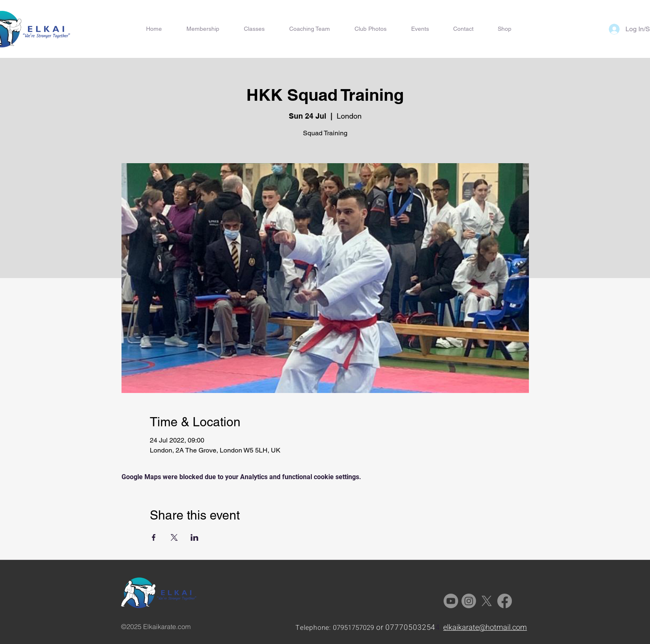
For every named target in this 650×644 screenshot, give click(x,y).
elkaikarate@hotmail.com (485, 628)
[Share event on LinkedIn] (195, 537)
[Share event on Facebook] (154, 537)
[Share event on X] (174, 537)
